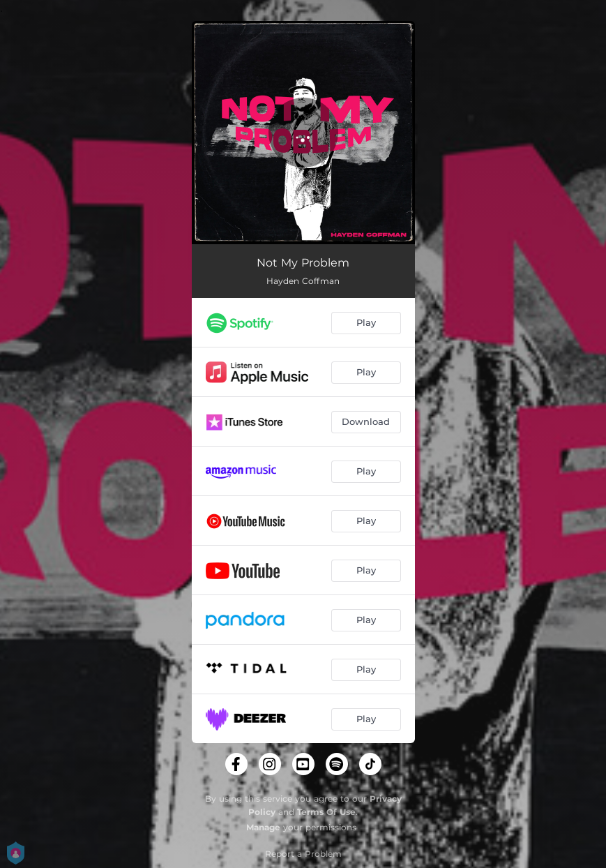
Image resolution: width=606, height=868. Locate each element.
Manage (263, 827)
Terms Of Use (326, 812)
